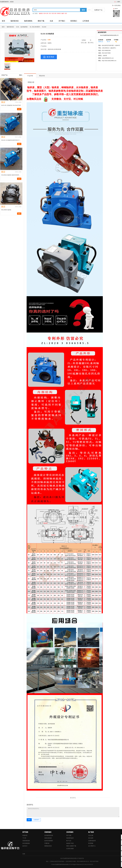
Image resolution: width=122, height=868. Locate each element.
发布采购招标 (26, 843)
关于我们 (62, 21)
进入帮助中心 (92, 846)
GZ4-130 (46, 13)
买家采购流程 (26, 841)
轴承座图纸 (28, 21)
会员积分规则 (70, 849)
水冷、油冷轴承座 (22, 27)
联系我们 (74, 21)
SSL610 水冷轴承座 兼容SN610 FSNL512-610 (11, 140)
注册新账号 (36, 820)
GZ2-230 (54, 13)
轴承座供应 (15, 21)
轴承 (63, 13)
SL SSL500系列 (35, 27)
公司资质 (86, 21)
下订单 (24, 838)
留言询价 (49, 57)
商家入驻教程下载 (71, 846)
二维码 (118, 2)
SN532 (59, 13)
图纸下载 (41, 21)
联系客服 (91, 843)
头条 (51, 21)
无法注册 (91, 835)
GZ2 (66, 13)
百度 (24, 854)
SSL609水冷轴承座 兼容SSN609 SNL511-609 (11, 175)
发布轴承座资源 (49, 835)
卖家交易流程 (48, 838)
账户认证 (69, 841)
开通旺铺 (47, 843)
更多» (21, 75)
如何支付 (25, 846)
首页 (3, 21)
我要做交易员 (48, 846)
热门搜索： (36, 13)
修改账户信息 (70, 843)
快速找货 (25, 835)
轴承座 (41, 13)
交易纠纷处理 (92, 841)
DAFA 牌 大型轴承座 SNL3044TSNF (11, 105)
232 (50, 13)
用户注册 (69, 835)
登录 (29, 820)
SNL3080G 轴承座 (6, 210)
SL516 (44, 27)
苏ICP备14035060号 (88, 864)
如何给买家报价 (49, 841)
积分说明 (91, 838)
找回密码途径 (70, 838)
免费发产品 (98, 10)
